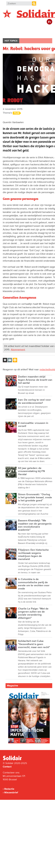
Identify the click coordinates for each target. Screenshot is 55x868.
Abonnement (18, 350)
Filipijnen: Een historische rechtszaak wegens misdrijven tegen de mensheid (33, 555)
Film (17, 113)
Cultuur (27, 34)
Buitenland (25, 28)
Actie (40, 28)
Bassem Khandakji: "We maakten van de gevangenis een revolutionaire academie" (35, 525)
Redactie (9, 789)
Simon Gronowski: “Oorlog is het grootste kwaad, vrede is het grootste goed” (35, 498)
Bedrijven (11, 34)
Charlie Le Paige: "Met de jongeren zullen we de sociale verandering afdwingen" (33, 613)
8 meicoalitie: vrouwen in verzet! (33, 425)
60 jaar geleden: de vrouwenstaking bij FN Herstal (31, 471)
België (9, 28)
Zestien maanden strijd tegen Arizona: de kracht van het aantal (35, 380)
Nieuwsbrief (11, 792)
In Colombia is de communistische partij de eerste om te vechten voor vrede (34, 584)
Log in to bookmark (5, 360)
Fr (50, 22)
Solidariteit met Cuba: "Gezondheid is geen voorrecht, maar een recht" (34, 644)
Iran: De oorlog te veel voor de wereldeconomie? (34, 401)
